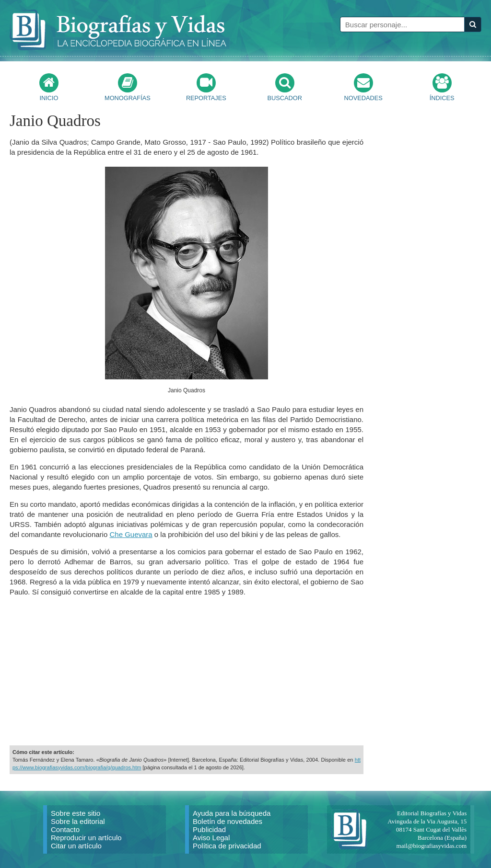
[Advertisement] (187, 671)
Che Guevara (131, 534)
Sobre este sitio (76, 813)
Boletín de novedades (228, 821)
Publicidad (209, 829)
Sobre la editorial (78, 821)
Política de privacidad (227, 846)
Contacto (65, 829)
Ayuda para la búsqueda (232, 813)
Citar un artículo (76, 846)
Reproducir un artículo (86, 838)
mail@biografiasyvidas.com (432, 846)
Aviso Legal (211, 838)
